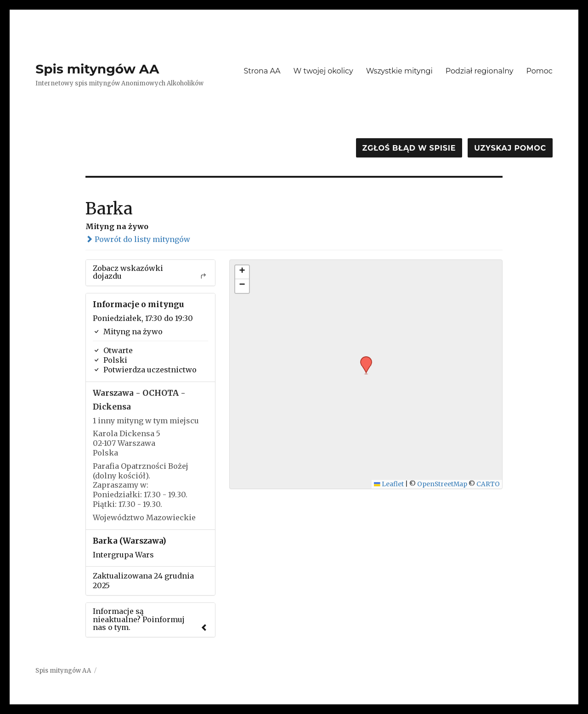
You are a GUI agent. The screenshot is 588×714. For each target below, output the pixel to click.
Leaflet (389, 484)
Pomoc (539, 71)
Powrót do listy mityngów (138, 239)
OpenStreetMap (442, 484)
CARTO (488, 484)
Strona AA (262, 71)
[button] (363, 359)
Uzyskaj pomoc (510, 148)
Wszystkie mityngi (399, 71)
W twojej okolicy (323, 71)
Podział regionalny (480, 71)
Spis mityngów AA (97, 69)
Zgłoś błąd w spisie (409, 148)
